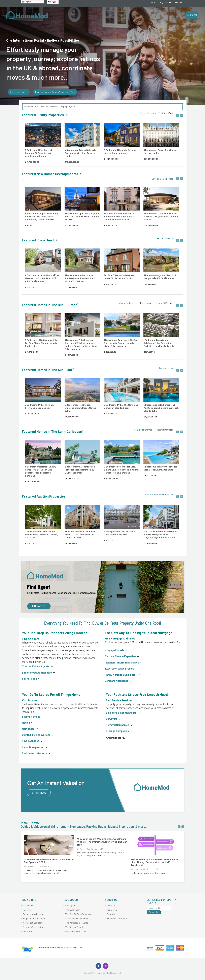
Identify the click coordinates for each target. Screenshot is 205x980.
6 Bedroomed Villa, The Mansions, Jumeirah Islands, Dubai (121, 406)
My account (28, 906)
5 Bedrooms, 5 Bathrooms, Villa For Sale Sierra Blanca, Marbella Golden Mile (41, 343)
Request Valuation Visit (34, 918)
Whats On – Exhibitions (76, 931)
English (26, 2)
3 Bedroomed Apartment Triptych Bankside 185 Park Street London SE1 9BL (82, 216)
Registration (165, 2)
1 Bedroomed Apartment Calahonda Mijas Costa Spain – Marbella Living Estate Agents (159, 343)
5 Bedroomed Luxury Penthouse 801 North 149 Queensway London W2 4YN (161, 216)
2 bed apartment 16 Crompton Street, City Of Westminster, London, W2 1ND (80, 534)
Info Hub (27, 910)
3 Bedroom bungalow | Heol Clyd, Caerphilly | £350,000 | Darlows (160, 277)
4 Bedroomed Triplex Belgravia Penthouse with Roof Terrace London (80, 153)
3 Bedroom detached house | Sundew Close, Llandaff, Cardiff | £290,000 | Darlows (81, 278)
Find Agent (70, 906)
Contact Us (112, 910)
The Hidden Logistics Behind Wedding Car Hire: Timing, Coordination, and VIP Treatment (154, 862)
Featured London (148, 113)
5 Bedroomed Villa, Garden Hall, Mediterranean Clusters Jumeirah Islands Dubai (161, 408)
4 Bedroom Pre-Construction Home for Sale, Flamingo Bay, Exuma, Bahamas (80, 470)
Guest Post (179, 2)
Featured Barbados (164, 430)
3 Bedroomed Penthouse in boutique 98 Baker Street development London (39, 153)
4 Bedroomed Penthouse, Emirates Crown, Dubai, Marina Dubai (80, 408)
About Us (111, 906)
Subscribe (154, 912)
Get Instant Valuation (33, 914)
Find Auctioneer (72, 910)
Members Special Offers (34, 927)
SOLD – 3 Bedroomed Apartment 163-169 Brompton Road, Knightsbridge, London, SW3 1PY (160, 534)
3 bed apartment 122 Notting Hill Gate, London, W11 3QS (121, 533)
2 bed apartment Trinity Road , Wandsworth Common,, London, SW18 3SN (41, 534)
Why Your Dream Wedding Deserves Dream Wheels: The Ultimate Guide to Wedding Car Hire (102, 842)
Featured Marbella (125, 303)
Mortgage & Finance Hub (76, 918)
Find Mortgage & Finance (77, 923)
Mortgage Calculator (32, 923)
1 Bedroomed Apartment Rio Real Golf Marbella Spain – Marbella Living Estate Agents (121, 343)
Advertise (111, 914)
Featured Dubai (166, 368)
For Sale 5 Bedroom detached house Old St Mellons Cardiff (119, 277)
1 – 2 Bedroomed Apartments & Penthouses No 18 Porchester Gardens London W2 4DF (120, 216)
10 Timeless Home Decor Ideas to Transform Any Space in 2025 (49, 861)
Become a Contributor (117, 918)
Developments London (163, 179)
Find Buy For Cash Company (78, 914)
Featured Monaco (145, 303)
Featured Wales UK (164, 238)
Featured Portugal (165, 303)
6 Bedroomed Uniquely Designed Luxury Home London (121, 152)
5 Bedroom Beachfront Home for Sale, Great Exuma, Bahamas (160, 468)
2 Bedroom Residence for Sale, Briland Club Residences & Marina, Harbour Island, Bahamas (122, 470)
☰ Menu (192, 15)
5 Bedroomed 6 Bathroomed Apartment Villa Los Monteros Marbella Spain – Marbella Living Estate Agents (81, 344)
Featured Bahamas (143, 430)
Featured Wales (166, 113)
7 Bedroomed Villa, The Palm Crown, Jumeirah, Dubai (40, 406)
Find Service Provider (75, 927)
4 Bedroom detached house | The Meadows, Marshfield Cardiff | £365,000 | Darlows (42, 278)
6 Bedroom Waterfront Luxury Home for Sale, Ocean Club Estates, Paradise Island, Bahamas (41, 471)
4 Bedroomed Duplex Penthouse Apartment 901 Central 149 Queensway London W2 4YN (42, 216)
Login (154, 2)
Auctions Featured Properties (159, 494)
